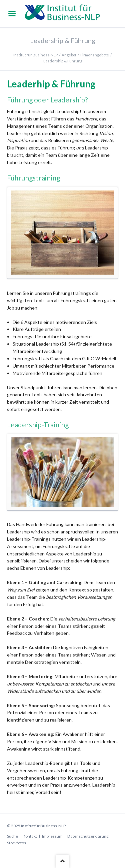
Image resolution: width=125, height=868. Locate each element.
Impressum (52, 836)
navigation (12, 14)
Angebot (69, 55)
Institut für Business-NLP (35, 55)
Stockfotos (16, 843)
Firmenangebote (95, 55)
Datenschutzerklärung (88, 836)
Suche (12, 836)
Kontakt (30, 836)
